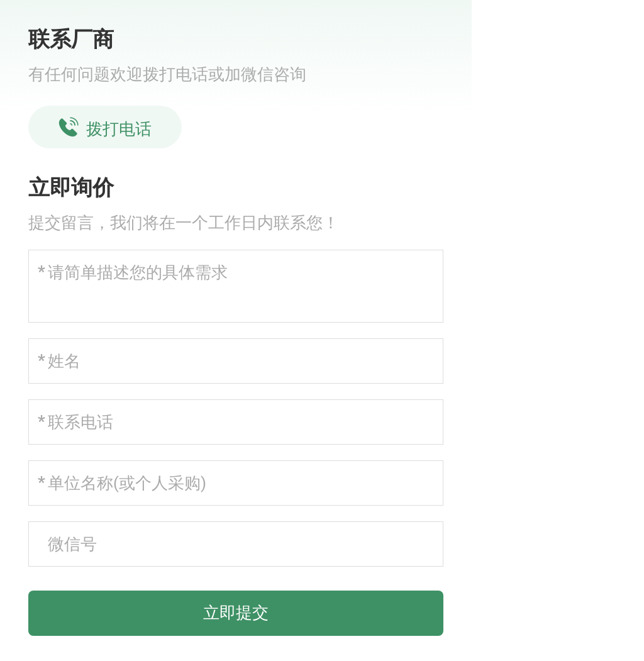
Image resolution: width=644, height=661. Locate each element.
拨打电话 (105, 128)
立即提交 (236, 613)
